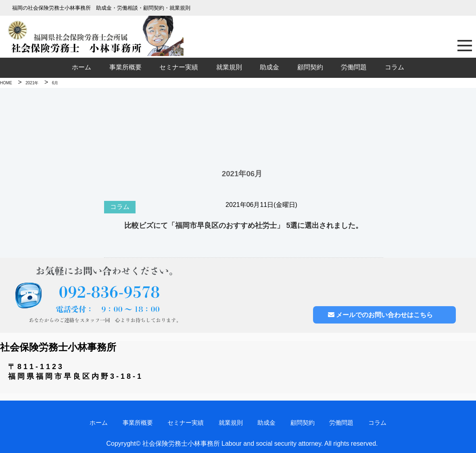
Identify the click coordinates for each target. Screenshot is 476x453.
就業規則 (229, 67)
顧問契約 (310, 67)
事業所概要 (125, 67)
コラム (395, 67)
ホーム (81, 67)
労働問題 (354, 67)
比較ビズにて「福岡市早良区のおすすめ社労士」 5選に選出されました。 (243, 225)
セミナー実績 (179, 67)
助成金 (269, 67)
